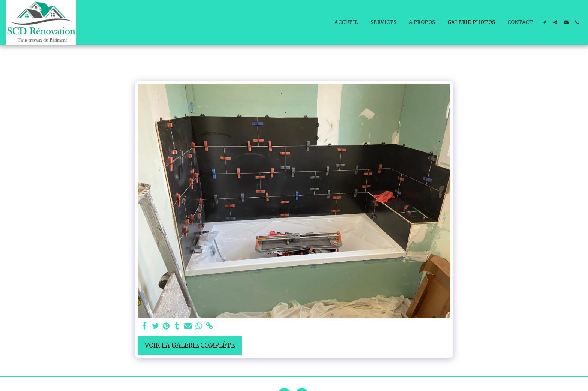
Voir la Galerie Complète (190, 345)
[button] (544, 22)
